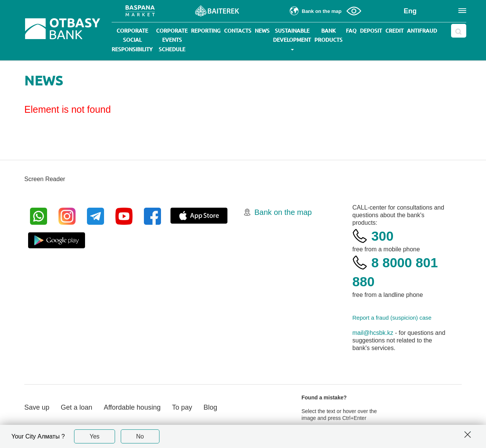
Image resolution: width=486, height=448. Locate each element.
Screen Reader (45, 179)
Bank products (328, 35)
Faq (351, 31)
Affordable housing (132, 407)
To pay (182, 407)
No (140, 436)
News (262, 31)
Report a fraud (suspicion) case (392, 318)
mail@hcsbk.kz (373, 333)
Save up (37, 407)
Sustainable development (292, 39)
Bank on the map (283, 212)
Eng (410, 11)
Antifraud (422, 31)
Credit (394, 31)
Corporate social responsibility (132, 40)
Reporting (206, 31)
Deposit (371, 31)
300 (382, 236)
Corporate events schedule (172, 40)
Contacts (238, 31)
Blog (210, 407)
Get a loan (77, 407)
